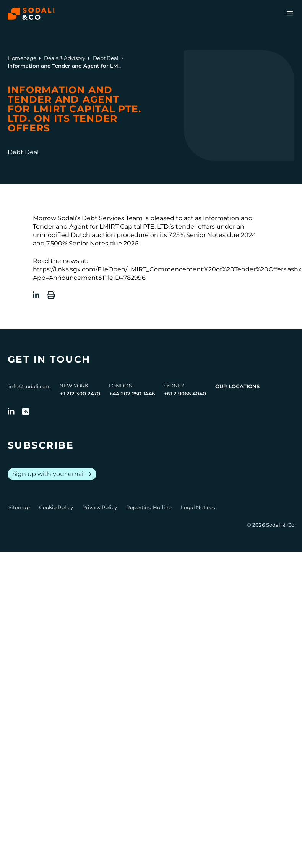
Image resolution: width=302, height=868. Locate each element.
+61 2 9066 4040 (185, 394)
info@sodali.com (30, 386)
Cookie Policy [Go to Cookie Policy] (56, 507)
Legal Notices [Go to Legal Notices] (198, 507)
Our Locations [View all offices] (237, 386)
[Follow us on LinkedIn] (11, 411)
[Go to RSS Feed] (26, 411)
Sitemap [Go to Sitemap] (19, 507)
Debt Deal (106, 58)
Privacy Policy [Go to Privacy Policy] (100, 507)
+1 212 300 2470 (80, 394)
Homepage (22, 58)
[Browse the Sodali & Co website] (31, 14)
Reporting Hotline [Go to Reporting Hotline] (149, 507)
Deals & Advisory (65, 58)
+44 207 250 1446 (132, 394)
